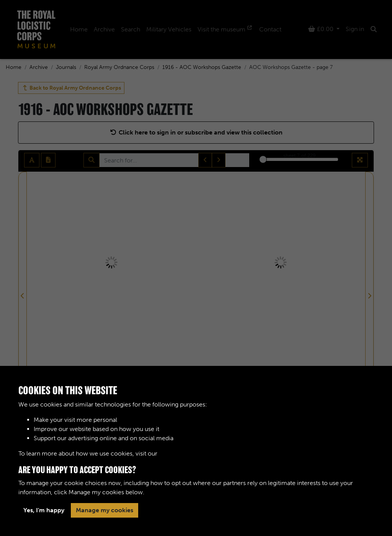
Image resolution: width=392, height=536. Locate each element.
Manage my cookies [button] (105, 510)
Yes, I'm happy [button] (44, 510)
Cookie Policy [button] (178, 453)
